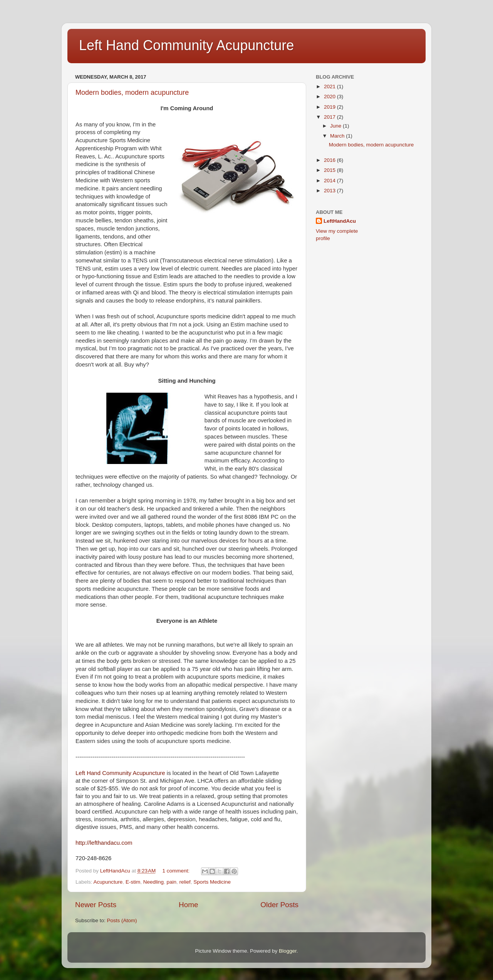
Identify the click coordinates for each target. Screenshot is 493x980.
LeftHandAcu (340, 221)
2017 (330, 117)
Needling (153, 882)
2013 (330, 191)
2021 (330, 87)
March (338, 136)
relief (185, 882)
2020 (330, 97)
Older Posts (279, 905)
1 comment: (177, 871)
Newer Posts (96, 905)
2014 (330, 181)
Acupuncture (108, 882)
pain (171, 882)
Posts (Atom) (122, 920)
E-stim (133, 882)
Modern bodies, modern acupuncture (132, 92)
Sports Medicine (212, 882)
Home (188, 905)
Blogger (288, 951)
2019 (330, 107)
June (336, 126)
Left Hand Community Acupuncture (186, 45)
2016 (330, 160)
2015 (330, 170)
